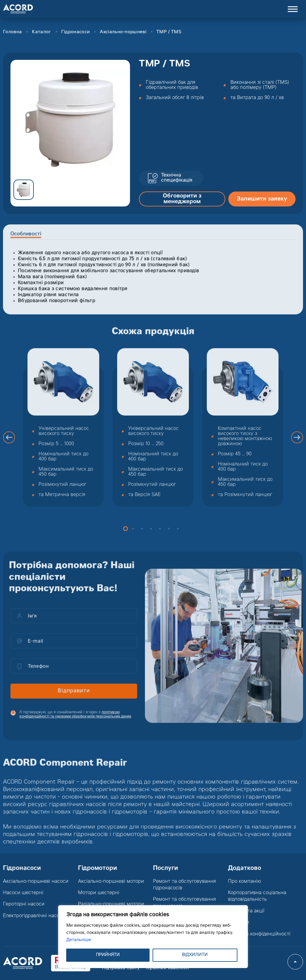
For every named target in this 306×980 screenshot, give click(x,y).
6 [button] (169, 535)
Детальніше (79, 940)
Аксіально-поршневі (123, 32)
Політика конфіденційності (259, 934)
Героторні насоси (24, 904)
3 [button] (142, 535)
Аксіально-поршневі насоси (36, 882)
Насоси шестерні (23, 893)
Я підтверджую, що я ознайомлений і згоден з (75, 721)
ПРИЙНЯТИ (108, 955)
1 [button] (126, 535)
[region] (153, 937)
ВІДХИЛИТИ (195, 955)
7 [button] (178, 535)
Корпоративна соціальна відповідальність (257, 896)
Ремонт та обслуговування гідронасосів (185, 885)
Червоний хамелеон (167, 968)
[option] (70, 120)
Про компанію (244, 882)
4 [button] (151, 535)
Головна (12, 32)
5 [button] (160, 535)
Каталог (41, 32)
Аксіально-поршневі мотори (111, 882)
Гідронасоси (75, 32)
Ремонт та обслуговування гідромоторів (185, 903)
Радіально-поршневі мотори (111, 904)
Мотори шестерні (99, 893)
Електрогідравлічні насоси (34, 916)
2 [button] (133, 535)
